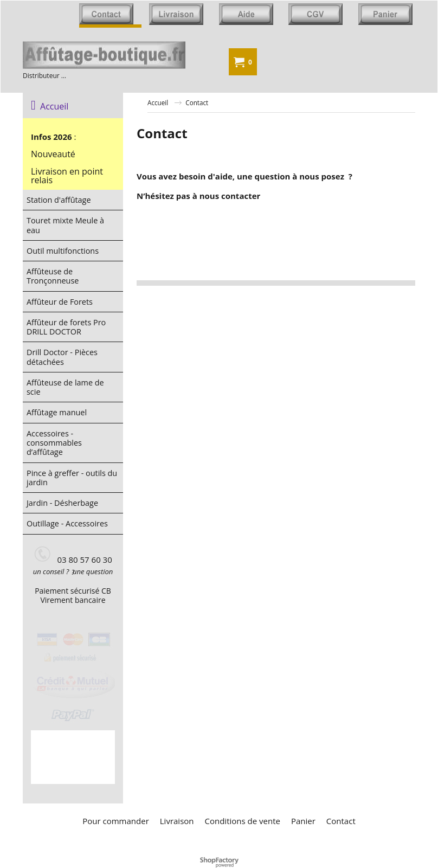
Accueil (50, 106)
